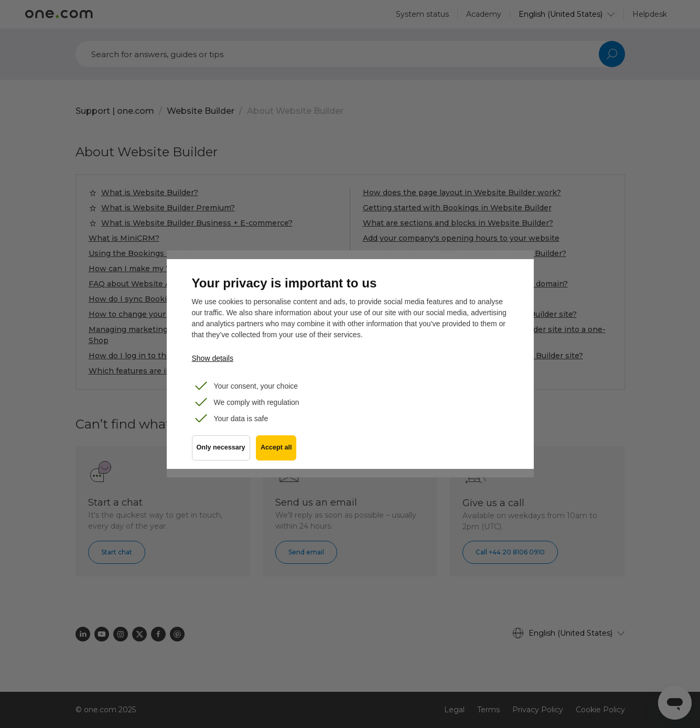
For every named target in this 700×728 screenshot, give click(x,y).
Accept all (279, 452)
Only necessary (221, 452)
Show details (213, 358)
